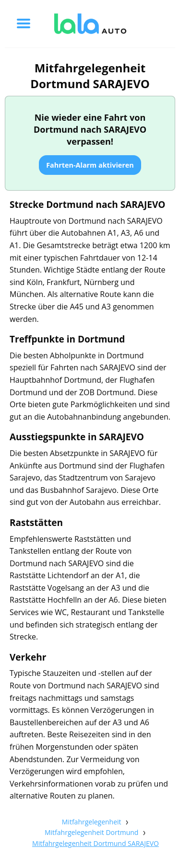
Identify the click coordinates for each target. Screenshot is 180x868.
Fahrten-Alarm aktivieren (90, 165)
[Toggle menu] (24, 23)
